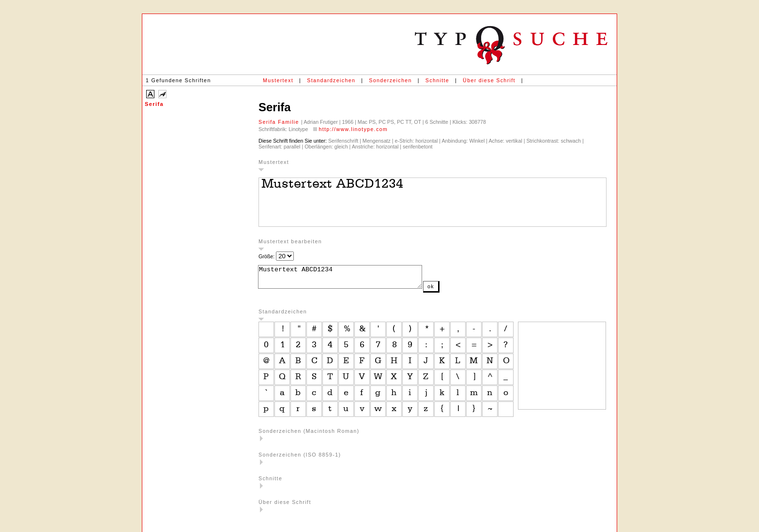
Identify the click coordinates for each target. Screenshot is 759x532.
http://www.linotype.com (353, 129)
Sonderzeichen (390, 80)
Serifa (154, 104)
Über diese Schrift (489, 80)
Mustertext (278, 80)
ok (450, 291)
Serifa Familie (280, 122)
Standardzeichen (331, 80)
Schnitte (437, 80)
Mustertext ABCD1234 (350, 279)
